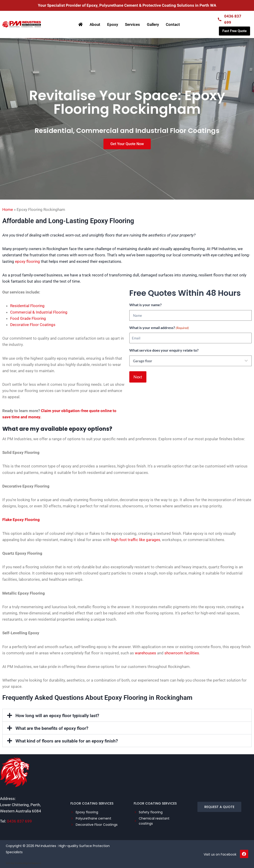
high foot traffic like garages (136, 540)
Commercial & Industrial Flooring (39, 312)
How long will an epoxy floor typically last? (57, 716)
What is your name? (145, 305)
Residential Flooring (27, 306)
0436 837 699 (19, 821)
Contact (173, 24)
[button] (127, 715)
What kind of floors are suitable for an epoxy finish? (67, 741)
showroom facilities (182, 653)
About (95, 24)
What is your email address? (159, 328)
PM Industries (46, 846)
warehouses (145, 653)
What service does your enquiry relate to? (164, 350)
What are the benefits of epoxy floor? (52, 728)
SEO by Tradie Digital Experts (23, 863)
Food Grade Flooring (28, 318)
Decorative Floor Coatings (33, 325)
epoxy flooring (27, 261)
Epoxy (113, 24)
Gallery (153, 24)
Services (132, 24)
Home (8, 210)
